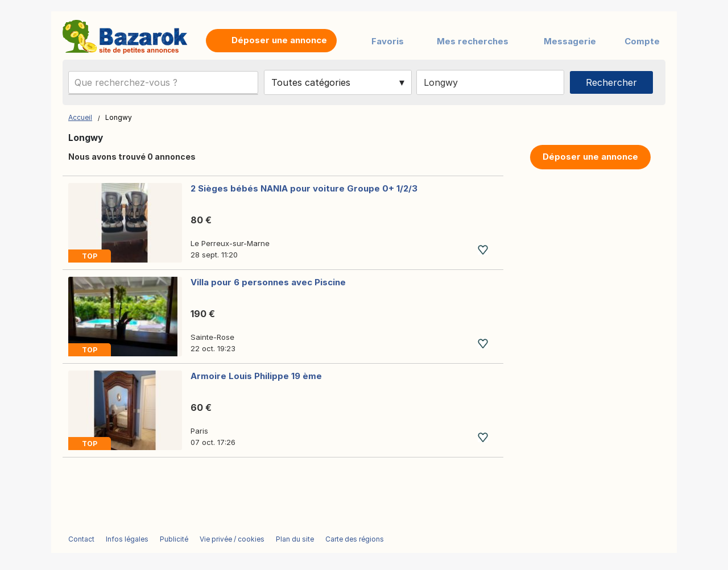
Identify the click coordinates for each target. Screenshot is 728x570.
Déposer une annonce (590, 157)
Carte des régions (355, 539)
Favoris (388, 41)
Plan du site (295, 539)
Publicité (174, 539)
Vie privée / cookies (232, 539)
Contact (81, 539)
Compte (642, 41)
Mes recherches (473, 41)
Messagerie (570, 41)
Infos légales (127, 539)
